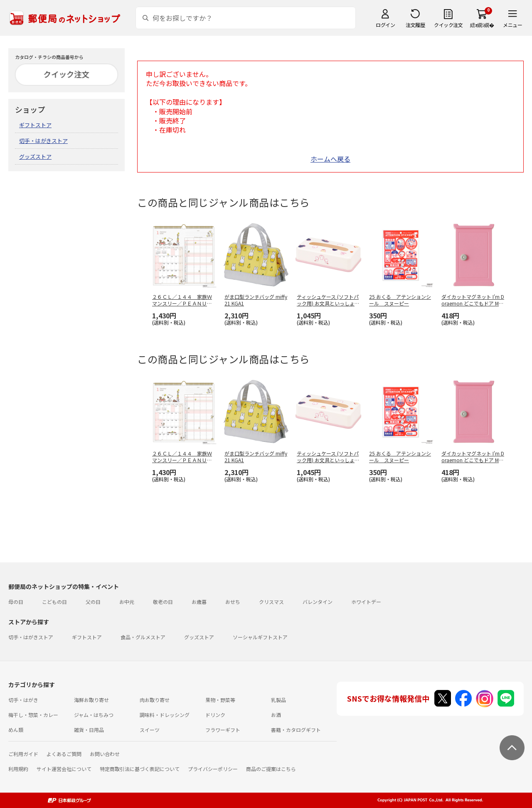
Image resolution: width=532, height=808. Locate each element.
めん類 (16, 730)
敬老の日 (163, 602)
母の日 (16, 602)
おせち (233, 602)
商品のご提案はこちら (271, 769)
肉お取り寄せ (155, 700)
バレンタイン (318, 602)
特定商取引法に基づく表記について (140, 769)
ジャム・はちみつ (94, 715)
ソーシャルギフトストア (260, 637)
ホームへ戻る (330, 159)
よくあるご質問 (64, 754)
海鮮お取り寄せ (91, 700)
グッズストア (35, 156)
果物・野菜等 (220, 700)
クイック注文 (448, 25)
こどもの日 (54, 602)
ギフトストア (35, 125)
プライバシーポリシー (213, 769)
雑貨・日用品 (89, 730)
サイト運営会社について (64, 769)
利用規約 (18, 769)
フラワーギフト (223, 730)
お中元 (127, 602)
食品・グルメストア (143, 637)
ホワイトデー (366, 602)
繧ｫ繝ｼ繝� (482, 25)
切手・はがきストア (43, 141)
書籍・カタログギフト (296, 730)
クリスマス (271, 602)
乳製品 (278, 700)
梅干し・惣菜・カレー (33, 715)
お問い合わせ (105, 754)
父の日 (93, 602)
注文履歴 (415, 25)
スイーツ (150, 730)
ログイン (385, 25)
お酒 (276, 715)
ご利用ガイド (23, 754)
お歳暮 (199, 602)
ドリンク (215, 715)
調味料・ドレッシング (165, 715)
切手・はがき (23, 700)
